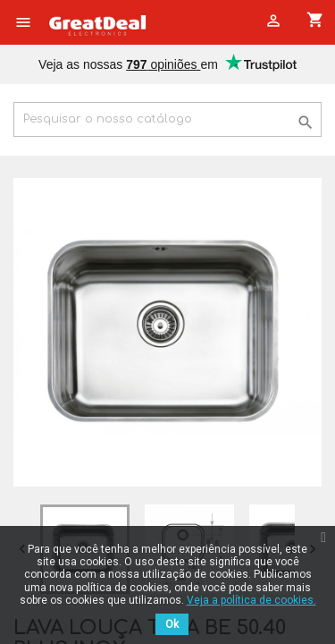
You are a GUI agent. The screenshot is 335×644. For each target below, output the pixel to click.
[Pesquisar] (167, 119)
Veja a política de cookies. (251, 600)
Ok (172, 624)
